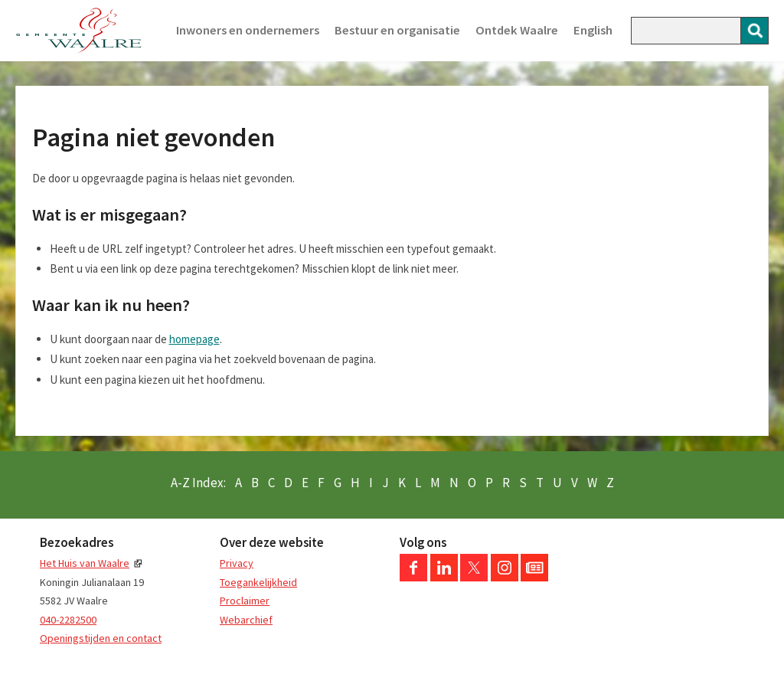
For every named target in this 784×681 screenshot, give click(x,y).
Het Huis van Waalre (85, 563)
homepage (194, 339)
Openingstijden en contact (101, 638)
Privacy (237, 563)
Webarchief (246, 620)
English (593, 30)
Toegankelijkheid (258, 582)
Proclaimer (245, 601)
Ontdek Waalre (517, 30)
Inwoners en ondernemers (248, 30)
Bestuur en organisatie (397, 30)
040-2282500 (68, 620)
